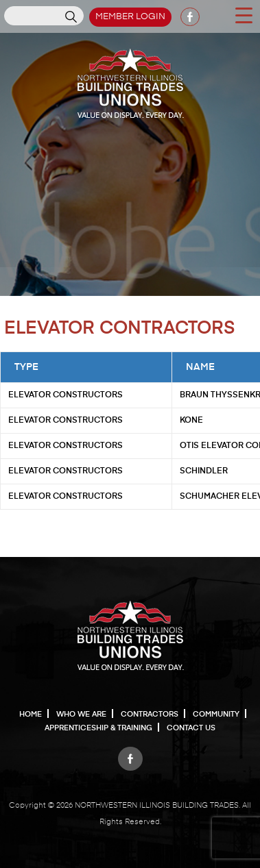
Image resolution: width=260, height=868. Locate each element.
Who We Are (81, 714)
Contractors (150, 714)
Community (216, 714)
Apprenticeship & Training (98, 728)
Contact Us (191, 728)
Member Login (130, 17)
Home (31, 714)
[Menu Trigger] (244, 14)
